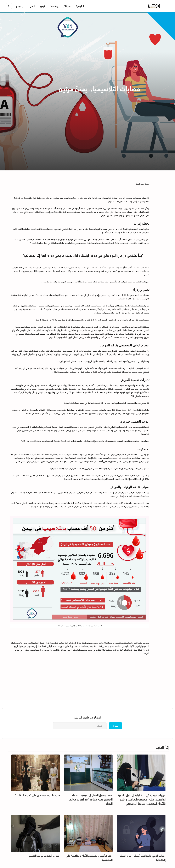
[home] (160, 6)
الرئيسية (80, 6)
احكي (32, 6)
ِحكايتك (67, 6)
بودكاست (54, 6)
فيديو (42, 6)
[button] (20, 6)
